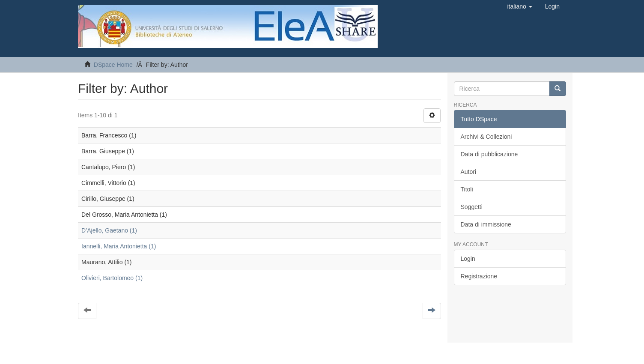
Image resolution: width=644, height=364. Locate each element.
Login (468, 259)
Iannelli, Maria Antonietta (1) (119, 246)
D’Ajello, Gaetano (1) (109, 230)
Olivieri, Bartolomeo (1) (112, 278)
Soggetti (472, 207)
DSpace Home (113, 65)
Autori (469, 172)
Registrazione (479, 276)
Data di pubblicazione (489, 154)
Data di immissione (486, 224)
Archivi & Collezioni (486, 137)
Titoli (467, 189)
